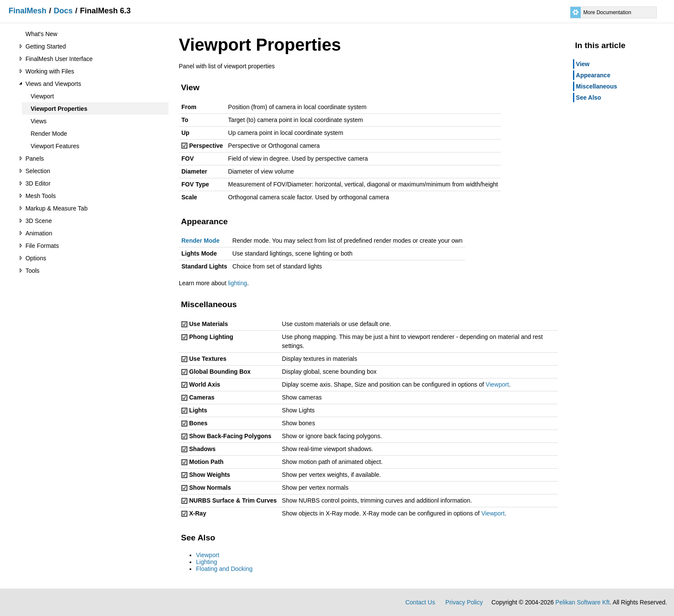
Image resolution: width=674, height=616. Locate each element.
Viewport (497, 384)
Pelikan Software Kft (582, 602)
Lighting (207, 562)
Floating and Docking (224, 569)
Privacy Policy (464, 602)
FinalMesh (28, 11)
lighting (237, 283)
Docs (63, 11)
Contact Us (420, 602)
